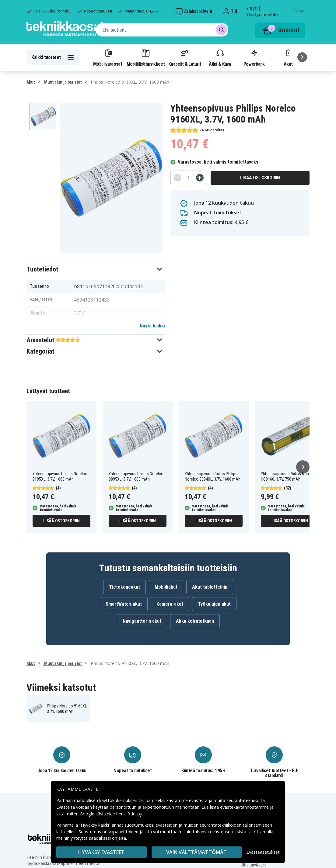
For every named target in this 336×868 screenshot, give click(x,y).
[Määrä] (189, 178)
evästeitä (199, 800)
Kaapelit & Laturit (185, 57)
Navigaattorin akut (142, 621)
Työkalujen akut (214, 604)
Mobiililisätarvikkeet (146, 57)
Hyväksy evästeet (101, 852)
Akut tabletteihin (210, 587)
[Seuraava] (302, 57)
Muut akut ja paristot (62, 82)
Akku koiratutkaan (195, 621)
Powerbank (254, 57)
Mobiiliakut (166, 587)
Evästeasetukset (263, 852)
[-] (178, 178)
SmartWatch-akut (124, 604)
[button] (96, 269)
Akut (31, 82)
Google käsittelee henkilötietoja (112, 814)
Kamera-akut (170, 604)
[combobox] (162, 30)
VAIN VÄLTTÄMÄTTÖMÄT (196, 852)
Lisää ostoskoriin (260, 178)
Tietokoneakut (124, 587)
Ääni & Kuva (220, 57)
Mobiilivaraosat (108, 57)
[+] (200, 178)
